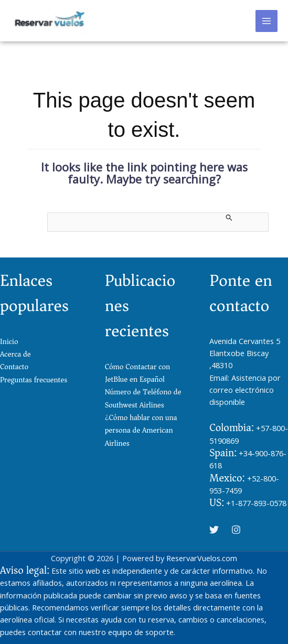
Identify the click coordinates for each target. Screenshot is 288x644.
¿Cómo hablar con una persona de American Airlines (141, 431)
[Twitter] (214, 530)
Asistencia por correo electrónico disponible (245, 390)
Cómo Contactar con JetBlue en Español (138, 373)
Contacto (14, 367)
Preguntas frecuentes (34, 380)
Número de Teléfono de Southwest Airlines (143, 398)
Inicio (9, 342)
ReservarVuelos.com (202, 558)
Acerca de (15, 354)
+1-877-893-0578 (256, 503)
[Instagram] (236, 530)
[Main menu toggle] (266, 21)
